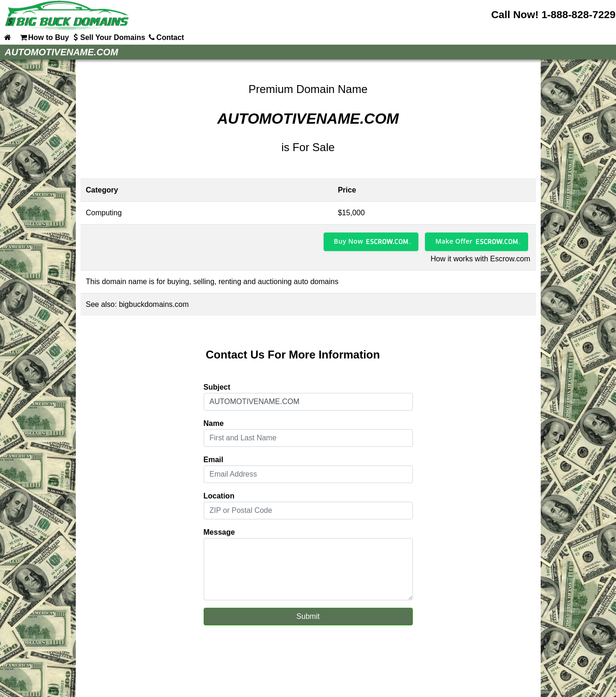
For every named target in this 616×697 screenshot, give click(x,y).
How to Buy (44, 37)
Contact (166, 37)
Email (214, 460)
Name (214, 423)
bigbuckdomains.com (154, 304)
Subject (217, 387)
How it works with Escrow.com (480, 259)
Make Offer (454, 241)
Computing (104, 213)
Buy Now (348, 241)
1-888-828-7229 (579, 15)
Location (219, 496)
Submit (308, 616)
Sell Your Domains (108, 37)
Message (219, 532)
